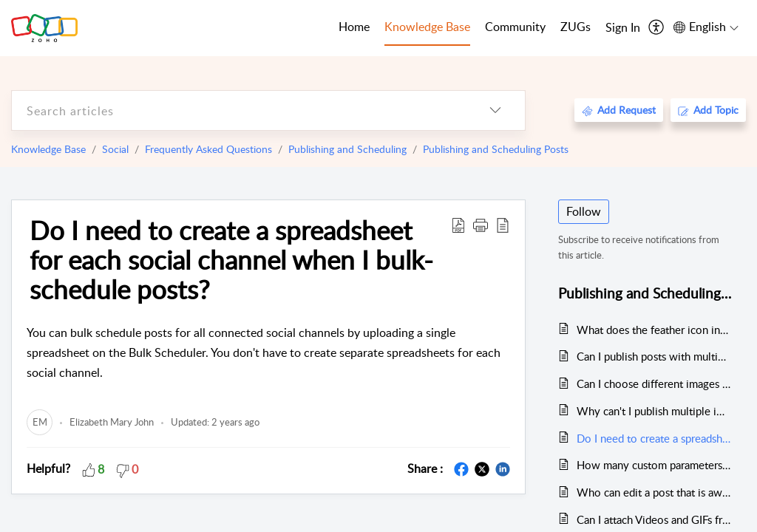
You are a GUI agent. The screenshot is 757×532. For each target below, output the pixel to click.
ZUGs (576, 27)
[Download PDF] (458, 225)
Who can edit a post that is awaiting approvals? (654, 492)
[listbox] (495, 110)
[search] (239, 110)
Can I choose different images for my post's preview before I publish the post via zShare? (654, 383)
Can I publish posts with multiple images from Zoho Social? (654, 356)
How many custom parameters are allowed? (654, 465)
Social (115, 149)
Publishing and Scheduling (347, 149)
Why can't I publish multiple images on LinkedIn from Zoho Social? (654, 411)
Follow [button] (584, 211)
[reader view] (503, 225)
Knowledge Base (48, 149)
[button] (481, 225)
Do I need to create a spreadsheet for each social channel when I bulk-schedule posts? (231, 259)
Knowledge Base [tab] (427, 27)
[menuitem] (623, 28)
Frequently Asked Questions (208, 149)
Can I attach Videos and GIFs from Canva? (654, 519)
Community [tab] (515, 27)
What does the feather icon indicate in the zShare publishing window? (654, 330)
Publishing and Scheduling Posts (496, 149)
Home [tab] (354, 27)
